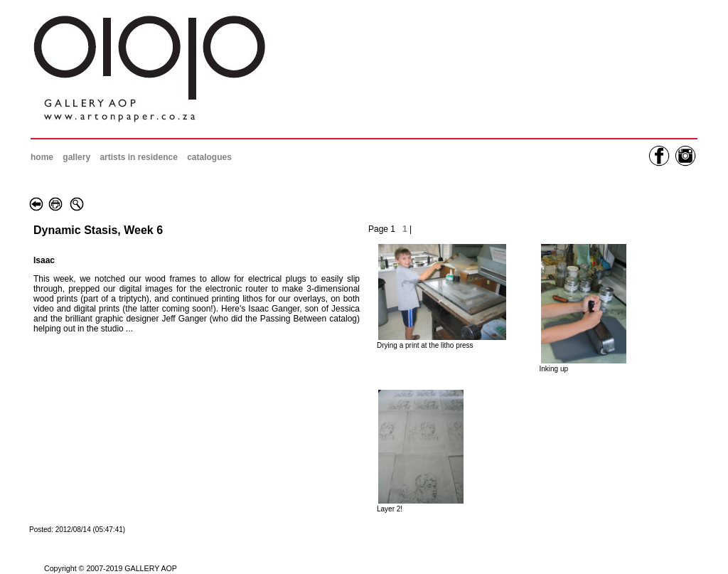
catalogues (209, 157)
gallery (76, 157)
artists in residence (138, 157)
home (42, 157)
